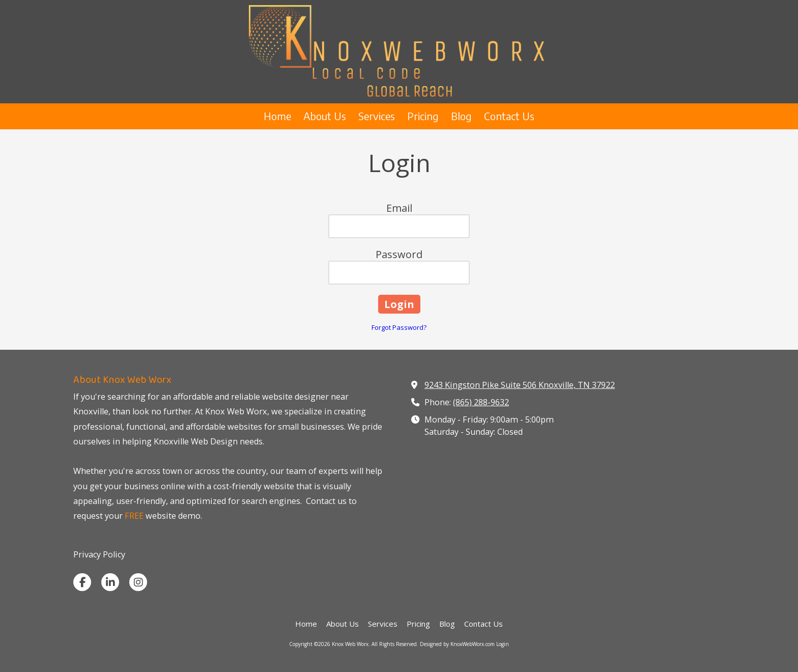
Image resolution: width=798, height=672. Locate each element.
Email (399, 208)
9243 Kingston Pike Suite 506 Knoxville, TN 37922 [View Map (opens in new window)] (520, 385)
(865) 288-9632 (481, 402)
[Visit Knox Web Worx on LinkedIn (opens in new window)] (110, 582)
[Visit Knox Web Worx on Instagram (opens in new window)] (138, 582)
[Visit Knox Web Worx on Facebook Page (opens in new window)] (82, 582)
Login (503, 644)
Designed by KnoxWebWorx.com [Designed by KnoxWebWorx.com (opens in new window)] (457, 644)
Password (399, 254)
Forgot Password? (399, 327)
